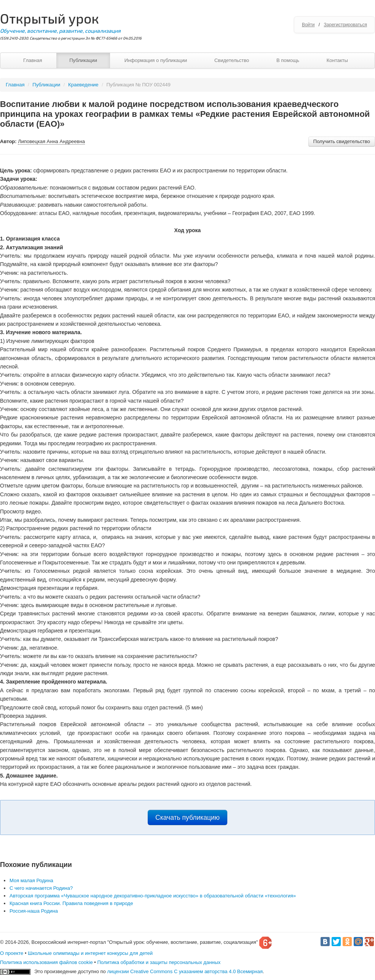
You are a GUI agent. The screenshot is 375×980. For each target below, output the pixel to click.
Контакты (337, 60)
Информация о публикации (156, 60)
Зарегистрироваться (345, 25)
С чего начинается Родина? (41, 888)
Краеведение (83, 85)
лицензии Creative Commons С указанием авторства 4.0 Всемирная (185, 971)
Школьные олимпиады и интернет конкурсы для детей (90, 953)
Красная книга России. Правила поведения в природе (71, 903)
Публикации (83, 60)
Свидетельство (232, 60)
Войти (308, 25)
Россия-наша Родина (34, 911)
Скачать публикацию (187, 817)
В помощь (288, 60)
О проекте (12, 953)
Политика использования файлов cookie (46, 962)
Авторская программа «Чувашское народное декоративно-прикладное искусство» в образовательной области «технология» (153, 896)
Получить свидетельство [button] (342, 141)
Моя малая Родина (31, 880)
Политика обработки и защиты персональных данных (159, 962)
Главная (33, 60)
